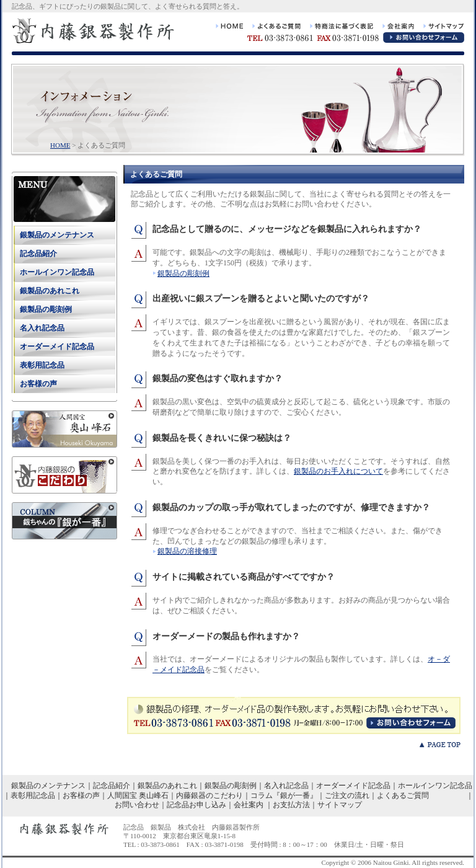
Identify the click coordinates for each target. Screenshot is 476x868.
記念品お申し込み (196, 805)
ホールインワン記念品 (57, 272)
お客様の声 (38, 384)
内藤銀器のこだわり (209, 795)
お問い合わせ (137, 805)
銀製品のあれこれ (50, 291)
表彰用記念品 (42, 365)
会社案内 (249, 805)
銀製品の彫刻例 (183, 273)
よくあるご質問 (403, 795)
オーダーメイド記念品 (57, 347)
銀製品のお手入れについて (338, 471)
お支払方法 (291, 805)
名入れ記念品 (42, 328)
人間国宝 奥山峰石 (138, 795)
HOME (60, 145)
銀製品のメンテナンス (57, 235)
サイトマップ (340, 805)
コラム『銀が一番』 (284, 795)
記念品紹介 (38, 254)
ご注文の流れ (347, 795)
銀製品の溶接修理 (187, 551)
